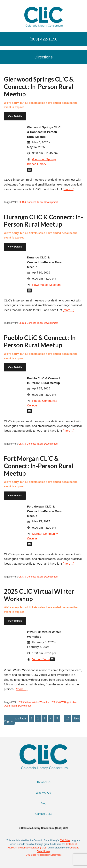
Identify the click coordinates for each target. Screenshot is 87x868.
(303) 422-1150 (43, 39)
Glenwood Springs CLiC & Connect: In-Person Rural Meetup (39, 87)
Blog (43, 803)
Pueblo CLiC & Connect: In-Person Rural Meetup (41, 341)
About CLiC (43, 782)
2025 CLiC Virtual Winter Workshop (39, 595)
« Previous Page (16, 718)
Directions (43, 57)
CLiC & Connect (27, 202)
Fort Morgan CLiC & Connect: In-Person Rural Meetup (39, 466)
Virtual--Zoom (41, 659)
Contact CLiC (43, 814)
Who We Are (43, 793)
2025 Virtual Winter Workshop (34, 702)
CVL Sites (65, 840)
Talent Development (47, 202)
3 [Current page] (44, 718)
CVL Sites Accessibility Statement (44, 855)
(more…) (69, 189)
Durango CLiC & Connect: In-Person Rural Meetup (43, 221)
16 (68, 718)
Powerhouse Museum (46, 285)
